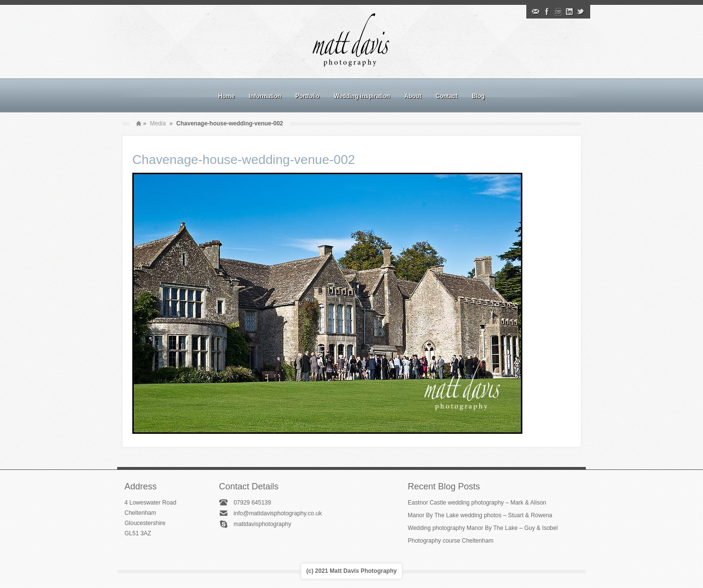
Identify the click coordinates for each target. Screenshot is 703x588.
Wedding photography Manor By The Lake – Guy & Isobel (483, 528)
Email (536, 12)
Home (226, 96)
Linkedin (569, 12)
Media (158, 123)
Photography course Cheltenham (450, 541)
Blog (478, 96)
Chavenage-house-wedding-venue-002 (244, 160)
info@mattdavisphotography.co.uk (278, 513)
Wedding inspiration (362, 96)
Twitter (580, 12)
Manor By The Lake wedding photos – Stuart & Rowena (480, 515)
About (413, 96)
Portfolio (307, 96)
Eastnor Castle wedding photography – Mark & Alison (477, 503)
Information (265, 96)
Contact (446, 96)
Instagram (558, 12)
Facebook (547, 12)
